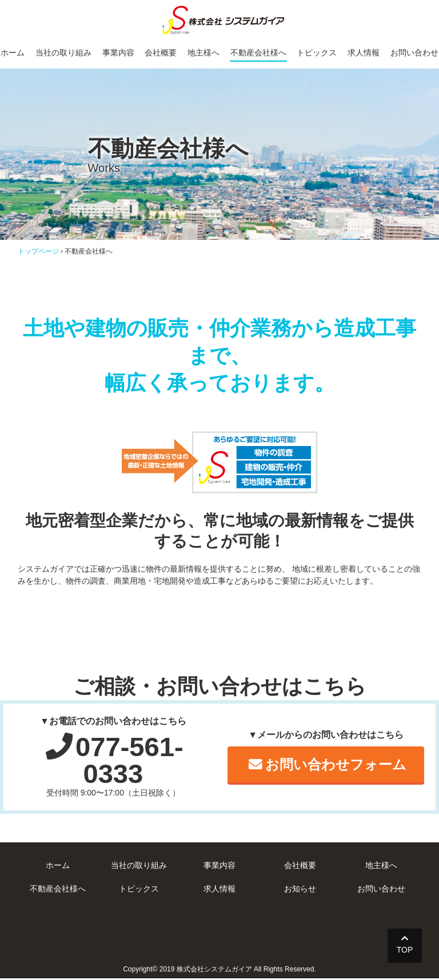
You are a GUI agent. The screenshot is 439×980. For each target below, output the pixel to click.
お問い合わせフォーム (328, 766)
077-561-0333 (115, 761)
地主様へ (203, 53)
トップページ (38, 251)
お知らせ (300, 890)
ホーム (12, 53)
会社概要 (161, 53)
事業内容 (118, 53)
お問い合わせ (415, 53)
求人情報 (364, 53)
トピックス (317, 53)
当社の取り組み (63, 53)
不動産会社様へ (258, 53)
